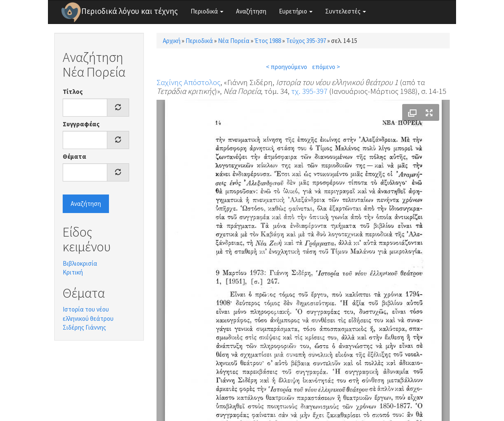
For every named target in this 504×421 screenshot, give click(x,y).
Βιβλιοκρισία (80, 263)
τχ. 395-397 (309, 91)
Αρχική (172, 41)
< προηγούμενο (286, 67)
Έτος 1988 (268, 41)
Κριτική (73, 272)
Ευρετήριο (296, 11)
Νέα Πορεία (234, 41)
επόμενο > (326, 67)
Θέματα (74, 156)
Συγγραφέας (81, 124)
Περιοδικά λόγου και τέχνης (130, 11)
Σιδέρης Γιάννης (84, 327)
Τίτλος (73, 92)
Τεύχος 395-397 (306, 41)
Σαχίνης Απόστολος (188, 82)
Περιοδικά (207, 11)
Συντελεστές (346, 11)
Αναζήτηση (251, 11)
